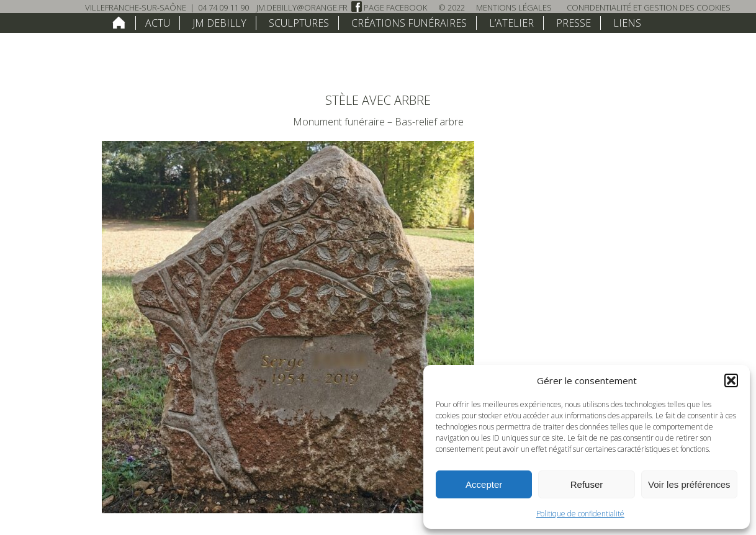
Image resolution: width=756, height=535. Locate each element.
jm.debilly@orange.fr (302, 7)
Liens (627, 23)
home (119, 22)
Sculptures (299, 23)
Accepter (484, 484)
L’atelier (511, 23)
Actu (158, 23)
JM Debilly (219, 23)
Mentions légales (514, 7)
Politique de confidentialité (580, 514)
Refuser (587, 484)
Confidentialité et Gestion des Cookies (649, 7)
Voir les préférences (689, 484)
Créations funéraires (409, 23)
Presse (574, 23)
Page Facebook (389, 7)
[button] (731, 380)
